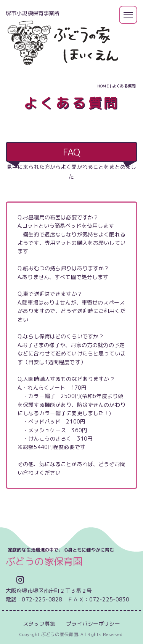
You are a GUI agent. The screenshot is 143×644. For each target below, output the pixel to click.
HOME (103, 86)
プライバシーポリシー (93, 624)
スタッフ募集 (39, 624)
